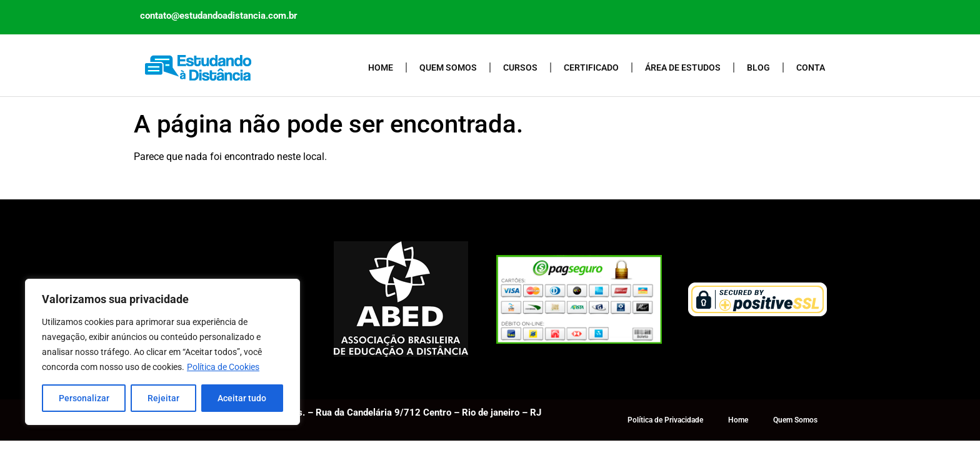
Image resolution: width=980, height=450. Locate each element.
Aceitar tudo (242, 398)
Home (381, 67)
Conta (811, 67)
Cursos (520, 67)
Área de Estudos (683, 67)
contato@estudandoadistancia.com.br (219, 16)
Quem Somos (448, 67)
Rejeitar (163, 398)
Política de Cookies (223, 367)
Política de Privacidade (665, 420)
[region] (162, 352)
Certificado (591, 67)
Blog (758, 67)
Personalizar (84, 398)
